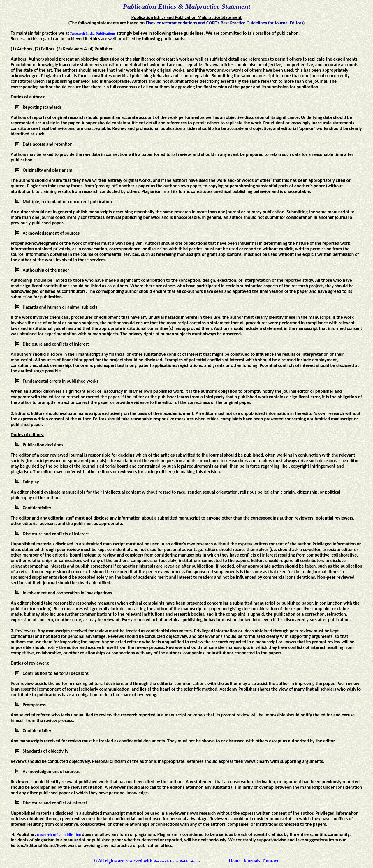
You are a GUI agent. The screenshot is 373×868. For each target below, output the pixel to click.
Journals (251, 861)
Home (235, 861)
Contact (270, 861)
